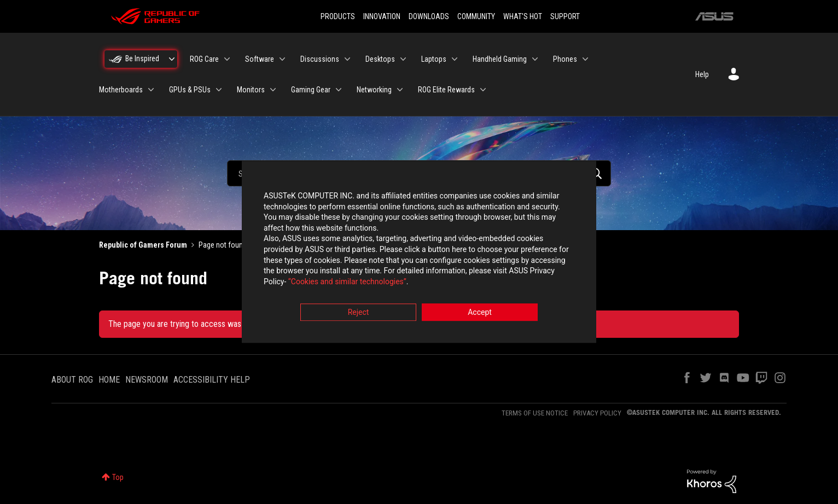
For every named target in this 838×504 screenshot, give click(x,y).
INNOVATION (382, 16)
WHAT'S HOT (523, 16)
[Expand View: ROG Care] (227, 59)
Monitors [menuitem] (251, 90)
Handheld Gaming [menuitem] (500, 59)
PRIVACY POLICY (597, 413)
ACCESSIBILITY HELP (212, 380)
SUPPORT (565, 16)
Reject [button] (359, 313)
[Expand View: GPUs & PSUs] (219, 90)
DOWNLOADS (429, 16)
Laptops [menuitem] (434, 59)
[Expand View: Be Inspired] (172, 59)
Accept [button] (480, 313)
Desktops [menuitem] (380, 59)
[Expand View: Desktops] (403, 59)
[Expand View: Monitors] (273, 90)
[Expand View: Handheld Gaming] (535, 59)
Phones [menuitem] (565, 59)
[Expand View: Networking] (400, 90)
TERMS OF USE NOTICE (535, 413)
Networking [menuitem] (374, 90)
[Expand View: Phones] (585, 59)
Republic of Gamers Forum (143, 245)
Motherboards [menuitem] (121, 90)
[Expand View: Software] (282, 59)
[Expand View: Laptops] (455, 59)
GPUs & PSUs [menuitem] (190, 90)
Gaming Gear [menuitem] (311, 90)
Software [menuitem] (260, 59)
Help (702, 74)
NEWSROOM (147, 380)
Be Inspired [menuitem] (142, 58)
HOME (109, 380)
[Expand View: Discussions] (347, 59)
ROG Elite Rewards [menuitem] (446, 90)
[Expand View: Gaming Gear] (339, 90)
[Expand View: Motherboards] (151, 90)
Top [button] (118, 477)
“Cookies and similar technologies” (347, 282)
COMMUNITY (476, 16)
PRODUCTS (338, 16)
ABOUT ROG (72, 380)
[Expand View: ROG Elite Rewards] (483, 90)
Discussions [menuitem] (320, 59)
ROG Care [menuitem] (204, 59)
